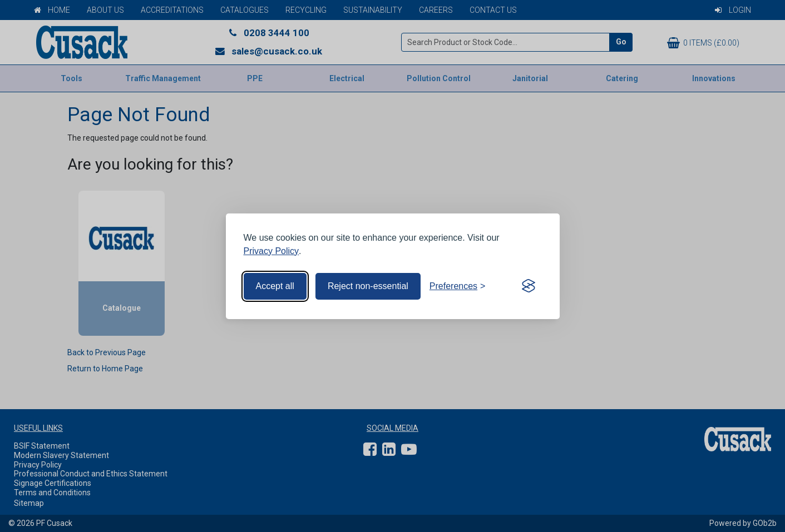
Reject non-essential (368, 286)
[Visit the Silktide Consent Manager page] (529, 286)
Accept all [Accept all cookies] (275, 286)
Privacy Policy (271, 251)
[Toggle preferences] (458, 286)
